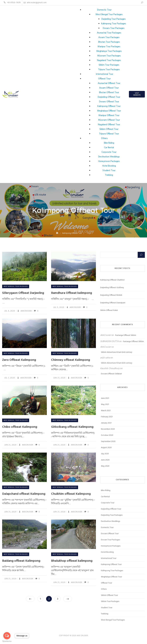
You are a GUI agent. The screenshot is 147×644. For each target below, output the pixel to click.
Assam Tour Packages (109, 37)
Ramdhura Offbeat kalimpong (72, 293)
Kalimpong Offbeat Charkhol (112, 280)
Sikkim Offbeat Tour (109, 129)
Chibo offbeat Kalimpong (20, 427)
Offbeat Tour (104, 79)
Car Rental (109, 148)
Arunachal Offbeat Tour (109, 83)
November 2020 (108, 429)
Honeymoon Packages (109, 161)
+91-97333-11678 (12, 3)
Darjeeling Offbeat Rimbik (111, 295)
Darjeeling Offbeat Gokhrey (112, 288)
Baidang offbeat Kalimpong (21, 561)
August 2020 (106, 448)
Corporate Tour (109, 152)
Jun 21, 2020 (59, 378)
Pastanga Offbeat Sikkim (126, 335)
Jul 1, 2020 (10, 378)
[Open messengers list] (7, 636)
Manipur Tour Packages (109, 47)
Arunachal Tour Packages (109, 33)
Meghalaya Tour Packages (109, 51)
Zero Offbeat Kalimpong (19, 360)
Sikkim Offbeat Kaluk (109, 310)
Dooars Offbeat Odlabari (111, 374)
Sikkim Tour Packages (109, 65)
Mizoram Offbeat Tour (109, 120)
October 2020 (107, 435)
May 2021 (105, 404)
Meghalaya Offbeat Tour (109, 111)
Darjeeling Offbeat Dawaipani (113, 303)
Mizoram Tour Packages (109, 56)
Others (104, 138)
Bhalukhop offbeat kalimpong (72, 561)
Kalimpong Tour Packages (114, 24)
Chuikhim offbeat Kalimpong (71, 494)
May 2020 (105, 466)
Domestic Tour (104, 10)
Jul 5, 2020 (59, 307)
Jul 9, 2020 (10, 311)
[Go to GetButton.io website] (7, 641)
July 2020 (105, 454)
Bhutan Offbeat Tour (109, 92)
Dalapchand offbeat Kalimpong (24, 494)
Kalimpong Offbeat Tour (109, 106)
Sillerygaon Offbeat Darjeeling (23, 293)
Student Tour (109, 171)
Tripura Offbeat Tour (109, 134)
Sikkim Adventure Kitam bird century (117, 352)
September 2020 (108, 441)
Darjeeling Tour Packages (114, 19)
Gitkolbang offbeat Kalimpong (72, 427)
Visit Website (137, 94)
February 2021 (107, 417)
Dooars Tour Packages (114, 28)
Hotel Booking (109, 166)
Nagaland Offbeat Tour (109, 125)
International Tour (104, 74)
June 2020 (105, 460)
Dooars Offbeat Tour (109, 102)
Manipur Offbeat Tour (109, 115)
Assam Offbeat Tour (109, 88)
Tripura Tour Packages (109, 70)
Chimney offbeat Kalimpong (71, 360)
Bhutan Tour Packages (109, 42)
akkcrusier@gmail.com (35, 3)
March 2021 (106, 411)
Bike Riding (109, 143)
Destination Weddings (109, 157)
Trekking (109, 175)
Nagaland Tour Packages (109, 60)
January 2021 (106, 423)
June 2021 (105, 398)
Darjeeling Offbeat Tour (109, 97)
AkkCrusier (26, 311)
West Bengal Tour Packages (109, 14)
